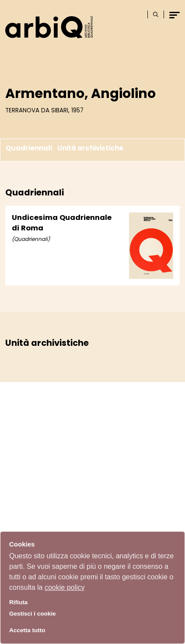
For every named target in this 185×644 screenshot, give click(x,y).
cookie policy (65, 587)
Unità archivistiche (90, 148)
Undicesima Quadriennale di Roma (62, 223)
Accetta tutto (27, 630)
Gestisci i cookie (33, 614)
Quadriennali (29, 148)
